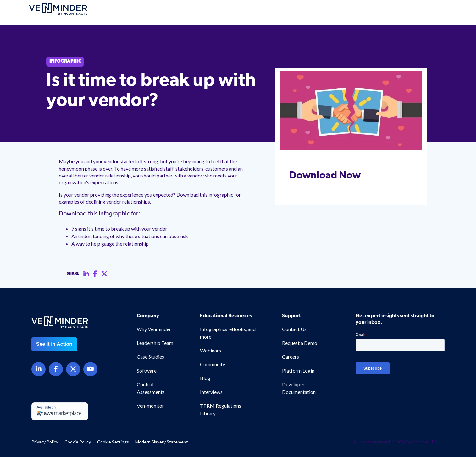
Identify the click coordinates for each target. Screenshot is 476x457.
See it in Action (54, 344)
